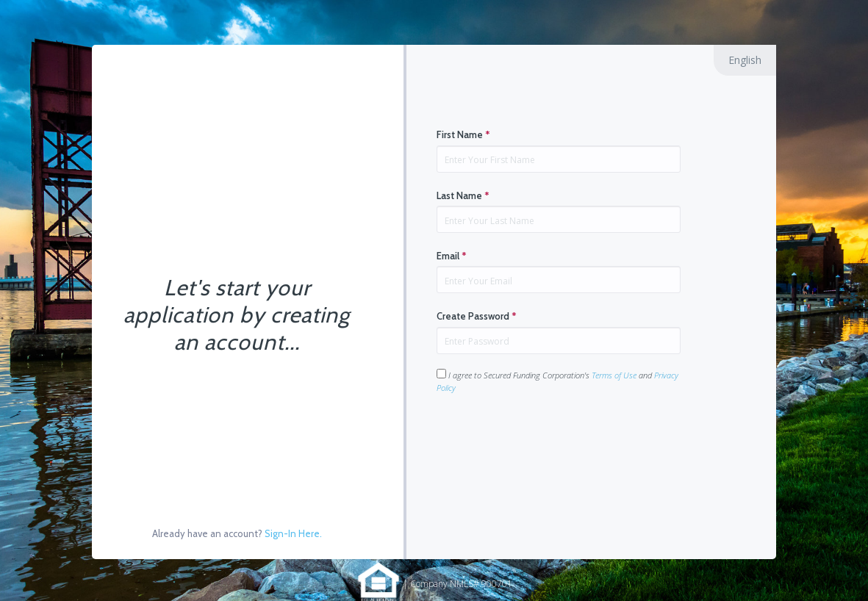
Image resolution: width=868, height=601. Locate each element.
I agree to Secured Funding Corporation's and (557, 381)
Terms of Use (614, 375)
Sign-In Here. (293, 533)
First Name (463, 134)
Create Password (477, 316)
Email (452, 256)
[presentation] (548, 440)
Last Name (463, 195)
